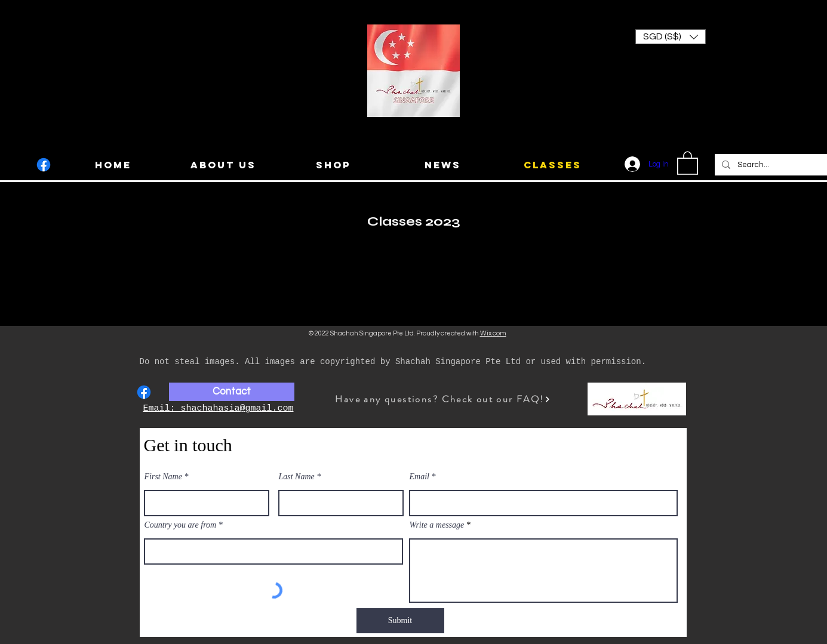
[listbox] (671, 37)
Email (419, 477)
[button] (671, 37)
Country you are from (181, 525)
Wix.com (493, 333)
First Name (163, 477)
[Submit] (400, 621)
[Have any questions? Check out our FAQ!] (443, 399)
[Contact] (232, 392)
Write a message (437, 525)
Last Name (297, 477)
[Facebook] (44, 165)
